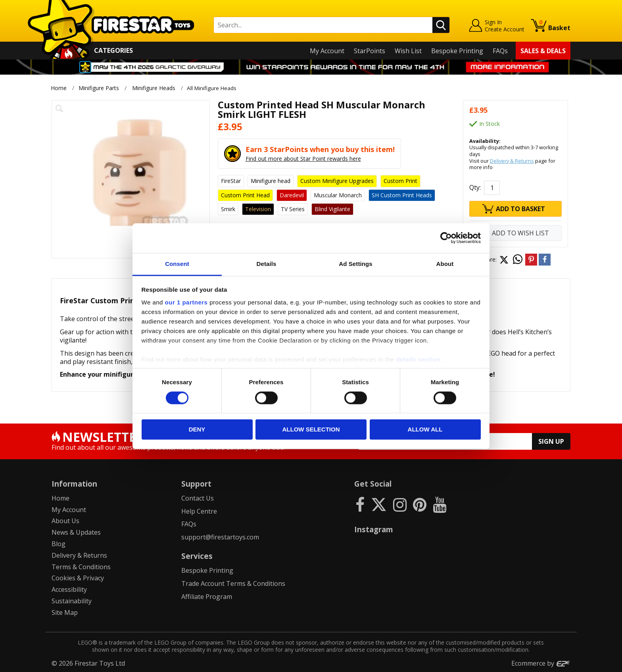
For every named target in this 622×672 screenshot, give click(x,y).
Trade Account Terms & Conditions (233, 583)
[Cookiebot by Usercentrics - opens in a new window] (446, 238)
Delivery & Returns (512, 160)
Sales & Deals (543, 51)
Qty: (475, 187)
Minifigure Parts (99, 88)
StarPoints (370, 51)
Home (59, 88)
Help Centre (199, 511)
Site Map (65, 612)
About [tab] (445, 264)
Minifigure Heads (154, 88)
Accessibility (69, 589)
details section (418, 359)
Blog (59, 544)
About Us (65, 521)
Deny (197, 430)
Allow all (425, 430)
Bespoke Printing (457, 51)
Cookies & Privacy (78, 578)
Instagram (374, 529)
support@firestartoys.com (220, 537)
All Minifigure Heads (214, 88)
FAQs (500, 51)
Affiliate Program (207, 597)
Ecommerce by (541, 663)
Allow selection (311, 430)
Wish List (408, 51)
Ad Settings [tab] (355, 264)
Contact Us (198, 498)
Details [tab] (267, 264)
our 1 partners (186, 302)
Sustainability (72, 601)
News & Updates (76, 532)
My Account (327, 51)
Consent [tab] (177, 264)
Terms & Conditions (81, 566)
